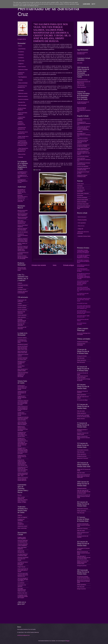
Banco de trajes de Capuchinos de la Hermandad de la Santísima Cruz (84, 110)
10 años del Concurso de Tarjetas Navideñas (83, 103)
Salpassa (20, 515)
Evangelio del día (22, 39)
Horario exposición (22, 315)
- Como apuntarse (81, 223)
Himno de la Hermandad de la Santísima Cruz (22, 222)
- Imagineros (21, 64)
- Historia (20, 46)
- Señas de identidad (23, 83)
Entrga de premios (82, 589)
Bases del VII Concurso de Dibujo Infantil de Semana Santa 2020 (83, 476)
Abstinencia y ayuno (22, 526)
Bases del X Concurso (82, 528)
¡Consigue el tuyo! (22, 289)
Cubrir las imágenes (22, 517)
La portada (20, 287)
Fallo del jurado (81, 85)
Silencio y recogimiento (21, 523)
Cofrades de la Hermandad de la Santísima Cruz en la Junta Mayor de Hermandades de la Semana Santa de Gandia (23, 442)
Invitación (20, 283)
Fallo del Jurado (81, 411)
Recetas (20, 495)
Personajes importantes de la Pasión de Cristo (22, 590)
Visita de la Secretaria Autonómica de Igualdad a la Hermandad (23, 375)
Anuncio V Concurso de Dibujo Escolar (83, 434)
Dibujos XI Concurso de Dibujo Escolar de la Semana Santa (83, 562)
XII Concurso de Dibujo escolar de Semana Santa (83, 577)
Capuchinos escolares (82, 138)
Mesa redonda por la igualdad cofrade (23, 370)
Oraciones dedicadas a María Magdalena (23, 545)
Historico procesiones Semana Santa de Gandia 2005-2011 (23, 479)
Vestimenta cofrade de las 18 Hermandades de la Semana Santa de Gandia (23, 403)
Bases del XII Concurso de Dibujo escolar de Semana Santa (83, 581)
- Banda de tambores (23, 96)
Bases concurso (81, 419)
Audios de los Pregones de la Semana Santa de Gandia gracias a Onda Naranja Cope (22, 463)
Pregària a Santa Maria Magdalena (22, 538)
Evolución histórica (22, 338)
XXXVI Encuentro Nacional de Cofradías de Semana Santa (84, 207)
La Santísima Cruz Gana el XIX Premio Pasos (22, 341)
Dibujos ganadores (82, 87)
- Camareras (21, 55)
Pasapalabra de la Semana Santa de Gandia (84, 164)
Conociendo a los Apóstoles (22, 586)
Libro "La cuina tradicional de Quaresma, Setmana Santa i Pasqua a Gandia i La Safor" (23, 500)
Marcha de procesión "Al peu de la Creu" (23, 218)
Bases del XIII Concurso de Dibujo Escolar (84, 82)
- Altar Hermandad (22, 105)
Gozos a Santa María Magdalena (23, 226)
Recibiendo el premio (23, 344)
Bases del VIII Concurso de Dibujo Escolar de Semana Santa (84, 496)
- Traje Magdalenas (22, 77)
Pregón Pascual (21, 567)
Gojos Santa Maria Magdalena (22, 548)
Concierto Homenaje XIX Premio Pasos (23, 359)
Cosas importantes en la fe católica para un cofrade (83, 149)
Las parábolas (21, 583)
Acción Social (80, 184)
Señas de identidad (82, 202)
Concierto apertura (22, 305)
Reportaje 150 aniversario (21, 201)
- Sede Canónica (22, 67)
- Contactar (20, 157)
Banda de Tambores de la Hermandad (22, 229)
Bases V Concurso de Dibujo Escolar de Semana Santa (83, 438)
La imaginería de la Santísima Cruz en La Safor (23, 176)
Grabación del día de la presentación (23, 292)
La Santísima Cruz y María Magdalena (22, 172)
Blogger (68, 641)
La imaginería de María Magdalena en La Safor (23, 181)
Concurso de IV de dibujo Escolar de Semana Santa (83, 416)
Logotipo (20, 303)
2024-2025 (80, 63)
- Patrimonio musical (23, 93)
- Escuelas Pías (21, 102)
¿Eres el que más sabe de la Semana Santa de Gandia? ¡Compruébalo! (83, 128)
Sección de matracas (23, 232)
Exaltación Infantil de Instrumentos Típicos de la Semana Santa (23, 240)
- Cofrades (20, 80)
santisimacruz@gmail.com (23, 635)
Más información (81, 362)
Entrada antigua (69, 265)
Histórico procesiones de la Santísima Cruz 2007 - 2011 (23, 474)
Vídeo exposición (22, 317)
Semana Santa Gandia (83, 200)
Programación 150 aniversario (22, 301)
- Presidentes (21, 52)
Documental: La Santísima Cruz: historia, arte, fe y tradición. (22, 191)
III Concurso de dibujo (82, 400)
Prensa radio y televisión (83, 193)
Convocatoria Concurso (83, 450)
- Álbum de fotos (22, 154)
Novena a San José (22, 593)
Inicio (55, 265)
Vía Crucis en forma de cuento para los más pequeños (83, 141)
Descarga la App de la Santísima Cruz (82, 53)
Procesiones (80, 195)
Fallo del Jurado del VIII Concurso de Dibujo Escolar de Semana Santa (84, 492)
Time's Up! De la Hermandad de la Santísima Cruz (84, 160)
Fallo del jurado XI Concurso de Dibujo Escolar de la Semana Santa (84, 558)
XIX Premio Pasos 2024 (83, 204)
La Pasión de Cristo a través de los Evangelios (23, 563)
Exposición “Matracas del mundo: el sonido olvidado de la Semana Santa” (23, 249)
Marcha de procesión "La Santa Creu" (23, 211)
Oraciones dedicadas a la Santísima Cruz (23, 541)
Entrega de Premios (82, 356)
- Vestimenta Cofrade (23, 70)
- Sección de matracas (23, 99)
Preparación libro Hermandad (81, 344)
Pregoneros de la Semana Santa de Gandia (22, 457)
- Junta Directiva (22, 49)
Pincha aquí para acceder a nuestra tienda (22, 269)
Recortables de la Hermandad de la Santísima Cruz (84, 135)
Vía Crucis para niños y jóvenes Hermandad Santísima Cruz (23, 575)
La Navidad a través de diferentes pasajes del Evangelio (23, 596)
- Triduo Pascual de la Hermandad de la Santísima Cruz (23, 150)
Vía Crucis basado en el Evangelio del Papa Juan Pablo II (23, 580)
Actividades (80, 131)
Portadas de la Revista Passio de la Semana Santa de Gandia (23, 419)
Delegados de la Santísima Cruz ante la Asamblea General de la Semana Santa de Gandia (23, 451)
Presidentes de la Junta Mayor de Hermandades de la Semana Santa (22, 434)
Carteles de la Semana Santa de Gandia (22, 414)
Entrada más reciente (39, 265)
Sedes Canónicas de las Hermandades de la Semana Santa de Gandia (23, 409)
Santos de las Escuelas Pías (21, 551)
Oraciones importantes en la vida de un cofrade (23, 559)
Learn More (86, 4)
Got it (93, 4)
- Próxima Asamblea (82, 220)
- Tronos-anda (21, 61)
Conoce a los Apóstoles (83, 166)
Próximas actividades (82, 198)
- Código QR (80, 229)
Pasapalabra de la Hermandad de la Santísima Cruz (84, 123)
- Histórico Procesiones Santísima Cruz (21, 123)
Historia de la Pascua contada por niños (82, 176)
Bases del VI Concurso (83, 458)
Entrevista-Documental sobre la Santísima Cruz (23, 197)
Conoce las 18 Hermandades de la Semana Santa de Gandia (22, 388)
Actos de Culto (81, 188)
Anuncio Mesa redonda (21, 367)
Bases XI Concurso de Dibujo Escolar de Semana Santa (83, 553)
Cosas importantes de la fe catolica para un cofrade (23, 570)
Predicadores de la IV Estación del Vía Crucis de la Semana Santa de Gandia (23, 469)
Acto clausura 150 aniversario (22, 328)
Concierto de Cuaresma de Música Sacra (23, 235)
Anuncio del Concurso (82, 80)
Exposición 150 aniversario (21, 312)
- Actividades (21, 90)
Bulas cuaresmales (22, 528)
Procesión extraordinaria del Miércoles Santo (22, 321)
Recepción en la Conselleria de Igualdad (21, 363)
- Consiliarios (21, 58)
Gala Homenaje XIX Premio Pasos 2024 (22, 352)
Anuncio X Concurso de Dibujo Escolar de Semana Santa (83, 525)
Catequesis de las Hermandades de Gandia (22, 393)
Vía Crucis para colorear (83, 156)
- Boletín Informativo (82, 217)
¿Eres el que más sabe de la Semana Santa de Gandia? (22, 423)
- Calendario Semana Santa (84, 236)
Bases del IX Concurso (83, 509)
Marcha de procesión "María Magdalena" (23, 214)
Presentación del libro (23, 285)
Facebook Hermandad (82, 342)
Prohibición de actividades (21, 520)
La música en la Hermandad (81, 191)
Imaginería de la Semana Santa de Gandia (22, 397)
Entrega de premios (82, 456)
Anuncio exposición (22, 310)
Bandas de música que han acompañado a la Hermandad (23, 257)
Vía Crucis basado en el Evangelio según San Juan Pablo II (83, 153)
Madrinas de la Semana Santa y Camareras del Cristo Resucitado (23, 428)
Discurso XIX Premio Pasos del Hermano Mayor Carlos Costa (23, 348)
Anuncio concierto (22, 308)
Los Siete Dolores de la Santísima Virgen (23, 555)
